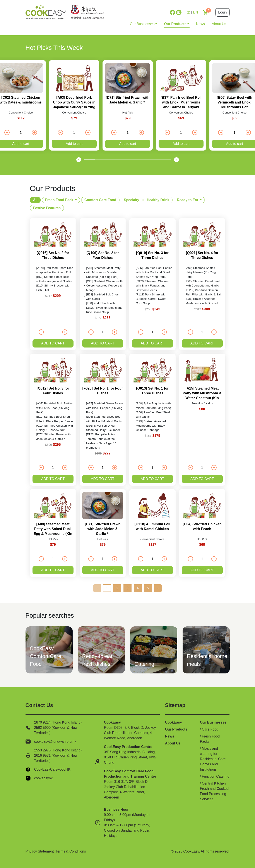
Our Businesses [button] (142, 24)
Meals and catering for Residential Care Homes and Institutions (213, 759)
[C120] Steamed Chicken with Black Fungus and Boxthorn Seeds (152, 286)
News (200, 24)
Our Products (176, 729)
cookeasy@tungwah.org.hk (55, 742)
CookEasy (173, 722)
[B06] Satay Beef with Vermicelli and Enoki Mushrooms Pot (235, 103)
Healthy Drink (158, 200)
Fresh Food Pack (59, 200)
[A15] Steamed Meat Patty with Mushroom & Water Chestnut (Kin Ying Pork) (103, 272)
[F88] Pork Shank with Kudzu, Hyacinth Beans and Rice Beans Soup (104, 308)
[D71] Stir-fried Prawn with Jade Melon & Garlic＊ (103, 529)
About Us (219, 24)
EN (195, 12)
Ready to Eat (187, 200)
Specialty (132, 200)
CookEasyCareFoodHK (52, 769)
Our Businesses (213, 722)
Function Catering (216, 776)
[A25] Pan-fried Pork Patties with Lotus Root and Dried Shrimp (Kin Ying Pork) (154, 272)
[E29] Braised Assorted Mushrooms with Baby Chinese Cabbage (151, 426)
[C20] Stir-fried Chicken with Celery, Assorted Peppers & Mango (104, 286)
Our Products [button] (175, 24)
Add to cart (74, 144)
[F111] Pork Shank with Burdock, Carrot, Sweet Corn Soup (151, 299)
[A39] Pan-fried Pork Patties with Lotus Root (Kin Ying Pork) (55, 408)
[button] (89, 160)
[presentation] (79, 159)
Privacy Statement (40, 851)
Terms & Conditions (71, 851)
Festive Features (47, 208)
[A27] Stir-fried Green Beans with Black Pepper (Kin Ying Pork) (105, 408)
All (35, 200)
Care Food (210, 729)
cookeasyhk (44, 778)
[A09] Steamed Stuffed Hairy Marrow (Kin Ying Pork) (201, 272)
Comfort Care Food (100, 200)
